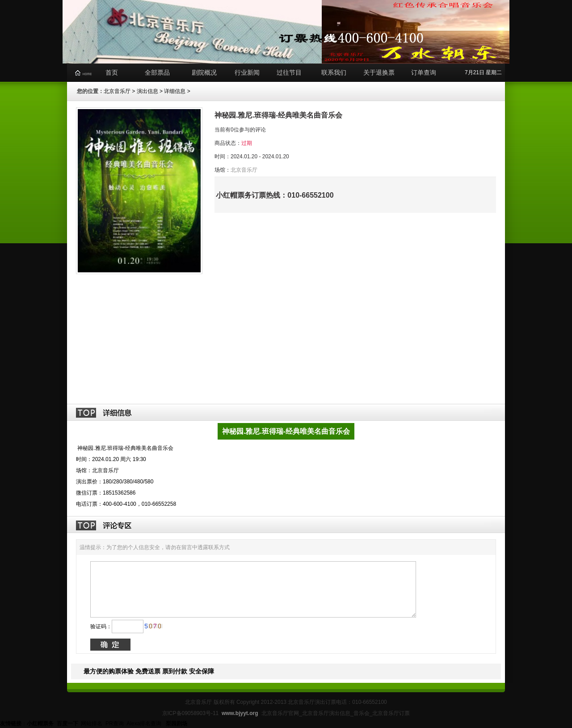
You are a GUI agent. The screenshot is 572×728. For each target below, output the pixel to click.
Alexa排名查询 (145, 724)
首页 (112, 72)
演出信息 (147, 91)
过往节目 (289, 72)
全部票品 (157, 72)
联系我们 (334, 72)
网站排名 (92, 724)
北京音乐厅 (117, 91)
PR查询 (115, 724)
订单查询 (424, 72)
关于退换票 (379, 72)
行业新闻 (247, 72)
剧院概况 (204, 72)
